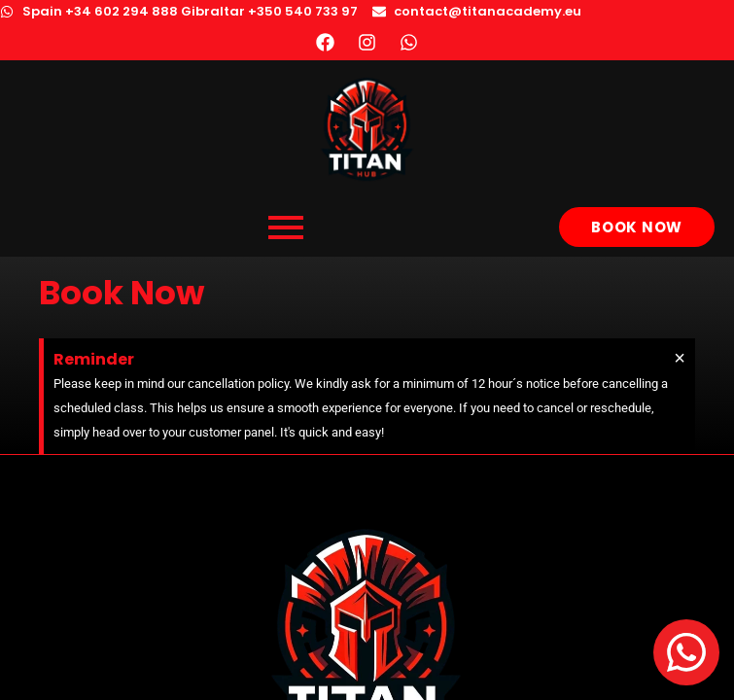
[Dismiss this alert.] (680, 358)
